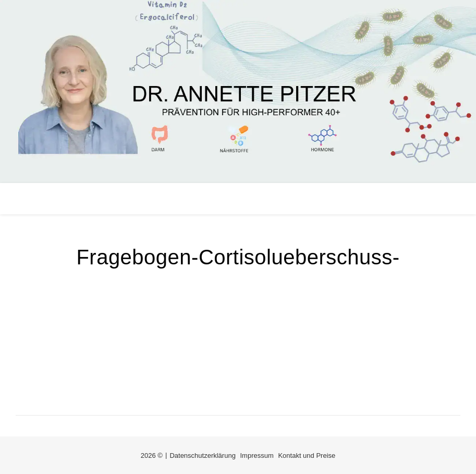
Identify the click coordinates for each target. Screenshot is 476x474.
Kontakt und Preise (307, 455)
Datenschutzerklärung (202, 455)
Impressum (257, 455)
